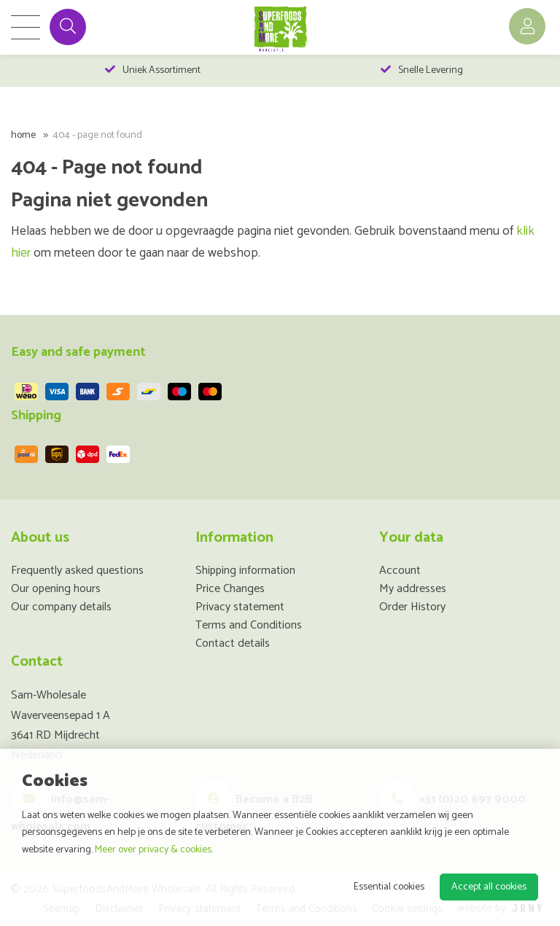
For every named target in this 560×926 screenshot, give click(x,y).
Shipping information (245, 571)
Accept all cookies (489, 887)
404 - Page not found (97, 135)
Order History (412, 607)
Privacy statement (240, 607)
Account (400, 571)
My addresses (413, 589)
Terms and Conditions (249, 625)
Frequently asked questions (77, 571)
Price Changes (230, 589)
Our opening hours (56, 589)
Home (23, 135)
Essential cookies (389, 887)
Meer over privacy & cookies (153, 850)
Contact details (233, 643)
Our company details (61, 607)
